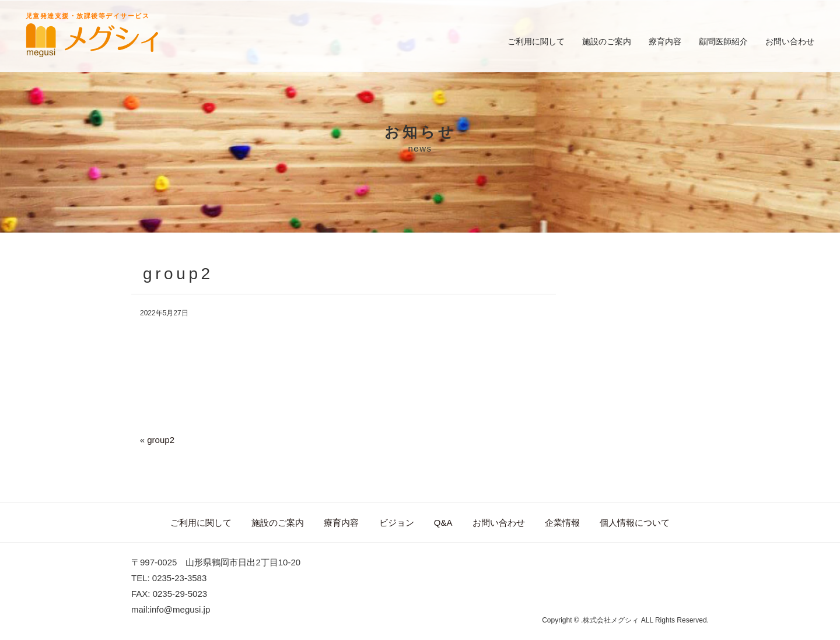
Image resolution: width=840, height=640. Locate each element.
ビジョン (397, 523)
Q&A (443, 523)
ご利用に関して (536, 41)
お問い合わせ (790, 41)
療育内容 (665, 41)
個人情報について (635, 523)
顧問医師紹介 (723, 41)
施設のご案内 (607, 41)
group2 (161, 440)
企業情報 (562, 523)
